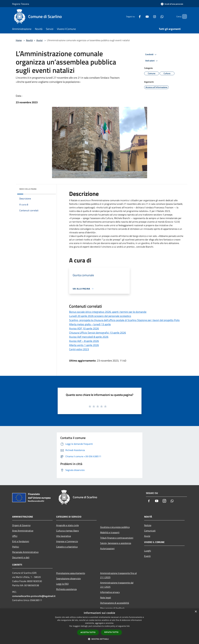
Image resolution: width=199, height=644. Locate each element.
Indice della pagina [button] (28, 189)
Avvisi (40, 40)
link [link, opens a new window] (128, 626)
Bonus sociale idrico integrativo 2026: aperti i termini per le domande (108, 312)
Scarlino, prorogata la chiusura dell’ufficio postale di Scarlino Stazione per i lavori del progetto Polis (124, 320)
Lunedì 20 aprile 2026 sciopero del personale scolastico (100, 316)
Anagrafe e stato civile (67, 525)
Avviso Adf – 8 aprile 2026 (84, 341)
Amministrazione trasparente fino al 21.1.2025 (118, 575)
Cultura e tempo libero (67, 531)
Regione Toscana (21, 4)
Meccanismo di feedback (112, 608)
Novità (29, 40)
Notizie (148, 525)
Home (19, 40)
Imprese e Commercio (67, 541)
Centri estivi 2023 (79, 349)
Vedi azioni (152, 61)
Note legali (106, 597)
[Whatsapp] (157, 16)
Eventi (147, 556)
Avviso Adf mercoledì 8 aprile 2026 (89, 337)
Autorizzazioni (107, 548)
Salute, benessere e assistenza (116, 543)
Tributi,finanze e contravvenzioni (117, 538)
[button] (100, 639)
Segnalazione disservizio (68, 578)
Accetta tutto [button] (88, 632)
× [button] (196, 612)
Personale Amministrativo (25, 552)
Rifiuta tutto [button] (111, 632)
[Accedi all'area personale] (172, 4)
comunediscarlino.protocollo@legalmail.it (34, 596)
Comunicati (150, 531)
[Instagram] (150, 16)
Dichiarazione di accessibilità (115, 603)
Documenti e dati (21, 557)
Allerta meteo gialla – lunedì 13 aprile (90, 324)
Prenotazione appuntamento (71, 573)
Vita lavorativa (64, 536)
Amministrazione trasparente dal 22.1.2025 (117, 585)
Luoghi (148, 551)
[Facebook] (135, 16)
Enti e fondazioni (21, 541)
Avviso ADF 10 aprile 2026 (84, 328)
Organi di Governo (21, 525)
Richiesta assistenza (66, 589)
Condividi (151, 55)
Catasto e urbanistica (67, 547)
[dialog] (99, 626)
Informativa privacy (110, 592)
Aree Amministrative (23, 531)
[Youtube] (142, 16)
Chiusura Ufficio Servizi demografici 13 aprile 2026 (97, 333)
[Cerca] (183, 16)
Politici (16, 547)
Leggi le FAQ (62, 584)
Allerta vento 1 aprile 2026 (84, 345)
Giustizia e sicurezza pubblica (115, 527)
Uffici (15, 536)
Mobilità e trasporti (110, 532)
